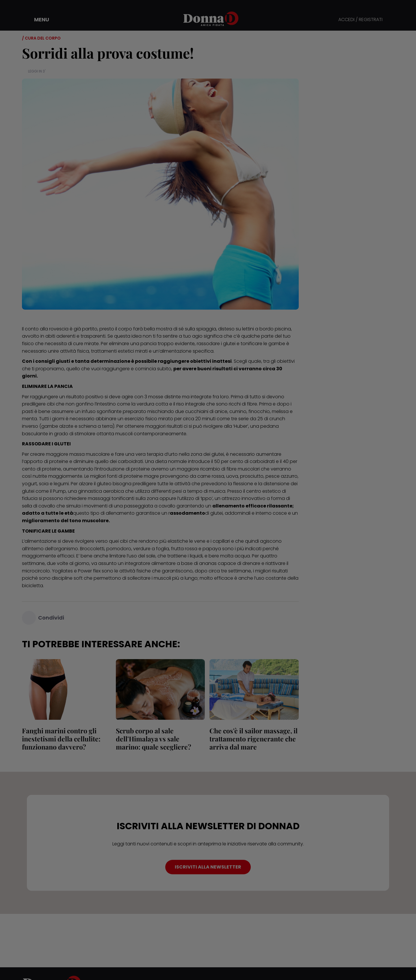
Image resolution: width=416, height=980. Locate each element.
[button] (38, 20)
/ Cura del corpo (41, 38)
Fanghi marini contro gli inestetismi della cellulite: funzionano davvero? (61, 739)
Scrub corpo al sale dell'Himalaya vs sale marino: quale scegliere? (154, 739)
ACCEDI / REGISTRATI (360, 20)
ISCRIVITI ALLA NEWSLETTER (208, 867)
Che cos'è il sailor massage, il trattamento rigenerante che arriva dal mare (253, 739)
